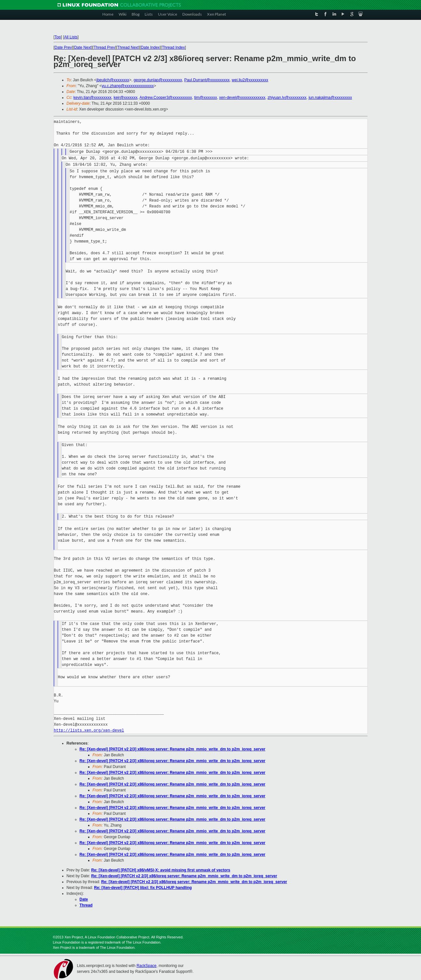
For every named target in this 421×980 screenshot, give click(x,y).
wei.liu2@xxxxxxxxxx (250, 80)
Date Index (150, 47)
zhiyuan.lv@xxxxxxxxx (287, 98)
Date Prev (63, 47)
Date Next (83, 47)
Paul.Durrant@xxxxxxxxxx (207, 80)
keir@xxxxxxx (125, 98)
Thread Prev (104, 47)
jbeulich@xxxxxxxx (113, 80)
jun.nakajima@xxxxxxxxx (330, 98)
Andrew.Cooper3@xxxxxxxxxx (166, 98)
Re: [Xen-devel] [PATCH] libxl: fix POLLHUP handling (143, 888)
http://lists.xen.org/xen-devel (89, 730)
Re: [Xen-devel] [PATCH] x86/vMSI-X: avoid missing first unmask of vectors (161, 870)
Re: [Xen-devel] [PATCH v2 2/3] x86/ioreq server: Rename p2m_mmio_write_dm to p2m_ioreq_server (173, 749)
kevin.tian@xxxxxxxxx (92, 98)
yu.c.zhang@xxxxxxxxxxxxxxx (128, 86)
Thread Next (128, 47)
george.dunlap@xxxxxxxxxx (158, 80)
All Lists (71, 37)
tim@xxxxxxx (205, 98)
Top (58, 37)
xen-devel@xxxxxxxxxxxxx (242, 98)
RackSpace (146, 966)
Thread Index (173, 47)
